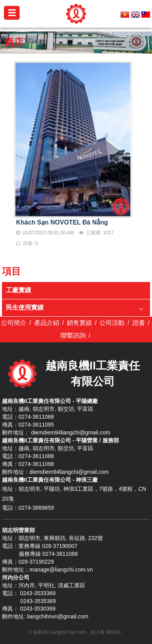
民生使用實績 (25, 307)
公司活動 (112, 323)
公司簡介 (14, 323)
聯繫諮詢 (73, 335)
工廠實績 (18, 290)
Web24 (113, 632)
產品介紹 (47, 323)
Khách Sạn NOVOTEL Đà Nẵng (62, 222)
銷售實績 (79, 323)
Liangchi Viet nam (68, 632)
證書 (139, 323)
